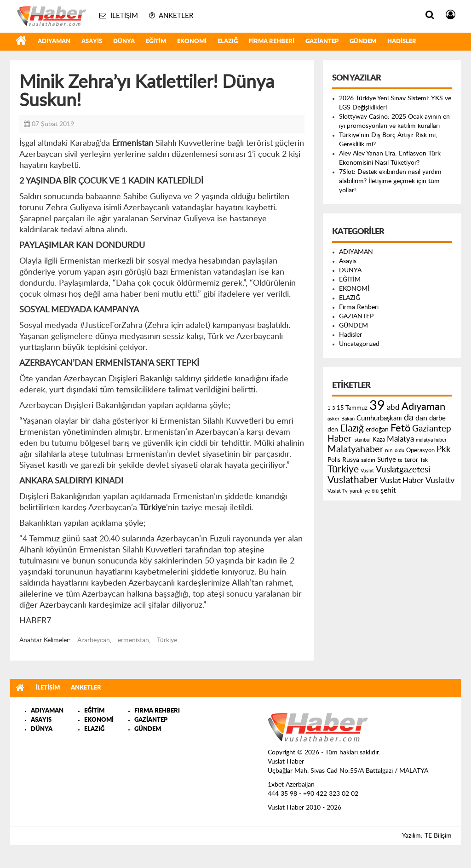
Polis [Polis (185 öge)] (334, 460)
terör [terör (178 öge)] (411, 460)
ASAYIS (41, 720)
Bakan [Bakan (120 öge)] (348, 419)
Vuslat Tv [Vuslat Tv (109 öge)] (338, 491)
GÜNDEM (363, 42)
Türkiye (167, 640)
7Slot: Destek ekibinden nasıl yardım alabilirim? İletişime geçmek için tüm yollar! (390, 181)
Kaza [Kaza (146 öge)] (379, 440)
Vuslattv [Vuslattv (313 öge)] (440, 480)
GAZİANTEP (322, 42)
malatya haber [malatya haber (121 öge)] (431, 440)
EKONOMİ (192, 42)
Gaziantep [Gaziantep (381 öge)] (432, 429)
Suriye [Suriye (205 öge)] (387, 460)
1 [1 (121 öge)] (329, 408)
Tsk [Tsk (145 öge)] (424, 460)
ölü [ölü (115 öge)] (375, 491)
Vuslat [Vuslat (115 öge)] (367, 471)
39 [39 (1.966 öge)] (377, 406)
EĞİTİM (156, 42)
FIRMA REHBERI (157, 711)
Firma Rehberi (272, 42)
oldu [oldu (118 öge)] (399, 451)
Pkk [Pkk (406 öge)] (444, 450)
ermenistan (133, 640)
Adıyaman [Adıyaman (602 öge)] (423, 407)
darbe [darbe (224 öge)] (437, 418)
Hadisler (402, 42)
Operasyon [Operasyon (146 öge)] (420, 450)
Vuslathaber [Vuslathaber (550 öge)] (353, 480)
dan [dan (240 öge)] (421, 418)
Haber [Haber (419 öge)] (339, 439)
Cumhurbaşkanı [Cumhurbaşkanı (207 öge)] (379, 418)
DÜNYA (124, 42)
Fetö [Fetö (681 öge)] (400, 428)
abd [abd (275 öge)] (393, 408)
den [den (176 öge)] (333, 430)
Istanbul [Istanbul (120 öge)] (362, 440)
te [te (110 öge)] (400, 460)
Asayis (92, 42)
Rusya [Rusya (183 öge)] (351, 460)
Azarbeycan (94, 640)
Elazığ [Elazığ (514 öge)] (352, 428)
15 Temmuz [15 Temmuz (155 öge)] (352, 408)
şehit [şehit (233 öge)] (388, 490)
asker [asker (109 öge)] (333, 419)
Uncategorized (359, 344)
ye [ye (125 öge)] (367, 491)
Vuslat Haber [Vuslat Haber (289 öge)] (402, 480)
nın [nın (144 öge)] (389, 450)
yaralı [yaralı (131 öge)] (356, 491)
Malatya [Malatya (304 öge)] (400, 439)
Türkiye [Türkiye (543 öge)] (343, 469)
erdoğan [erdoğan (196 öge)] (377, 429)
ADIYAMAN (54, 42)
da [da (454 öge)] (409, 418)
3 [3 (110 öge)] (333, 408)
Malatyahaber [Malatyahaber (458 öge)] (355, 449)
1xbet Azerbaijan (291, 785)
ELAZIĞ (228, 42)
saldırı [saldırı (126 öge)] (368, 460)
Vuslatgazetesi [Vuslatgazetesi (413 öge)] (403, 470)
